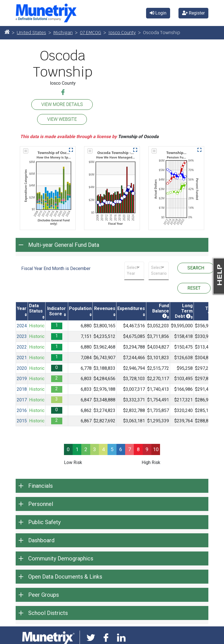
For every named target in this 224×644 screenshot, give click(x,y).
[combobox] (134, 271)
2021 (22, 358)
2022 (22, 347)
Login (158, 13)
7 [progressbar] (130, 449)
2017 (22, 400)
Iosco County (122, 33)
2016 (22, 410)
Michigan (63, 33)
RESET (194, 288)
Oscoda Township (63, 64)
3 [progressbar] (94, 449)
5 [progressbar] (112, 449)
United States (31, 33)
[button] (71, 150)
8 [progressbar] (138, 449)
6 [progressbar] (121, 449)
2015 (22, 421)
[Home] (7, 32)
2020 (22, 368)
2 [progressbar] (86, 449)
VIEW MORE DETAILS (62, 104)
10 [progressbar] (156, 449)
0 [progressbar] (68, 449)
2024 (22, 326)
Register (193, 13)
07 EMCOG (90, 33)
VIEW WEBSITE (62, 119)
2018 (22, 389)
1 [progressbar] (77, 449)
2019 (22, 379)
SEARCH (196, 268)
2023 (22, 336)
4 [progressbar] (103, 449)
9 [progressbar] (147, 449)
